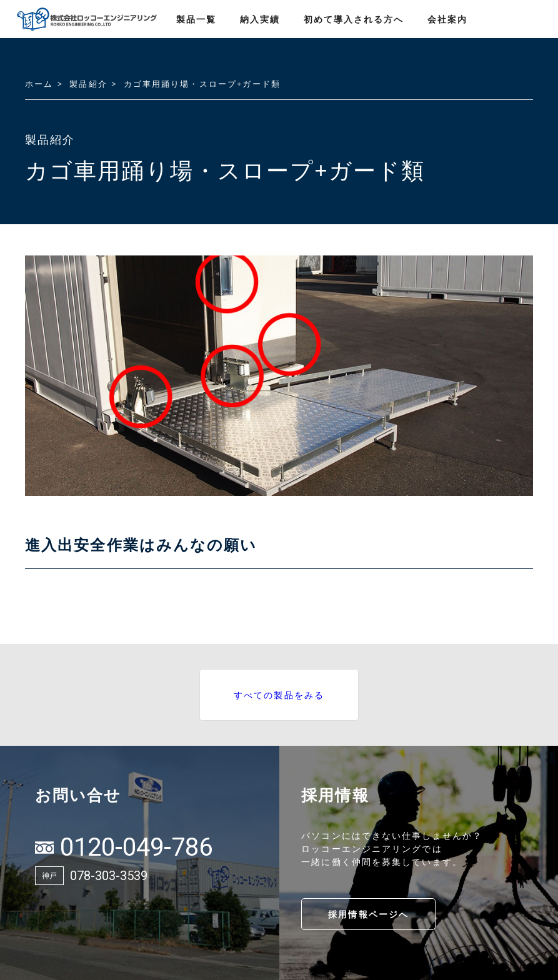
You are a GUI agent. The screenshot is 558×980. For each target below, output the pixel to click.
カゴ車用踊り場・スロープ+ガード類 (202, 84)
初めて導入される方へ (354, 19)
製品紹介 (88, 84)
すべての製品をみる (279, 695)
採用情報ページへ (368, 914)
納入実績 (260, 19)
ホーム (39, 84)
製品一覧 (196, 19)
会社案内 (447, 19)
